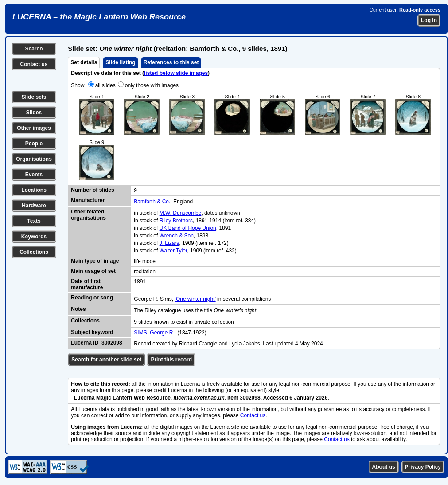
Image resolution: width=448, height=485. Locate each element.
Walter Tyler (173, 251)
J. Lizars (169, 243)
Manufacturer (88, 200)
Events (34, 175)
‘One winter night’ (195, 299)
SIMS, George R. (154, 333)
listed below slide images (176, 73)
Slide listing (120, 62)
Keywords (34, 237)
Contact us (34, 64)
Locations (34, 190)
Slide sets (34, 97)
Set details (84, 62)
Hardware (34, 206)
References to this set (171, 62)
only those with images (152, 85)
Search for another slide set (106, 360)
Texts (34, 221)
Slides (34, 113)
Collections (34, 252)
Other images (34, 128)
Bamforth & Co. (152, 202)
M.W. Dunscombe (181, 213)
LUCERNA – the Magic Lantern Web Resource (99, 17)
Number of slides (92, 190)
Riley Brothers (176, 221)
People (34, 144)
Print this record (171, 360)
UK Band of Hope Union (188, 228)
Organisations (34, 159)
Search (34, 49)
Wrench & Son (177, 236)
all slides (105, 85)
